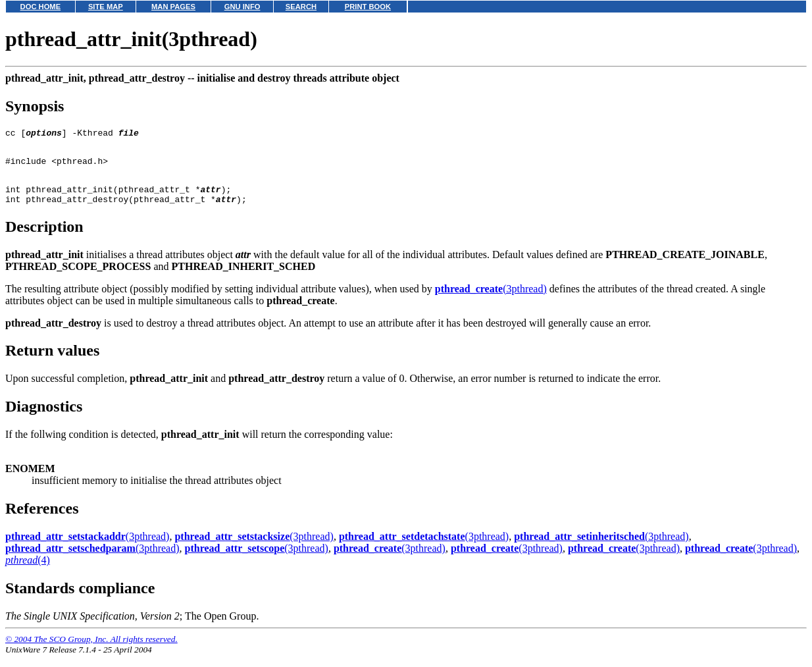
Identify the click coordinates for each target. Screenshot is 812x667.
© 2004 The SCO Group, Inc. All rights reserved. (91, 651)
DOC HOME (41, 7)
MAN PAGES (173, 7)
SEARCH (301, 7)
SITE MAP (106, 7)
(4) (28, 572)
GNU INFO (242, 7)
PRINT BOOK (368, 7)
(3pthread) (491, 301)
